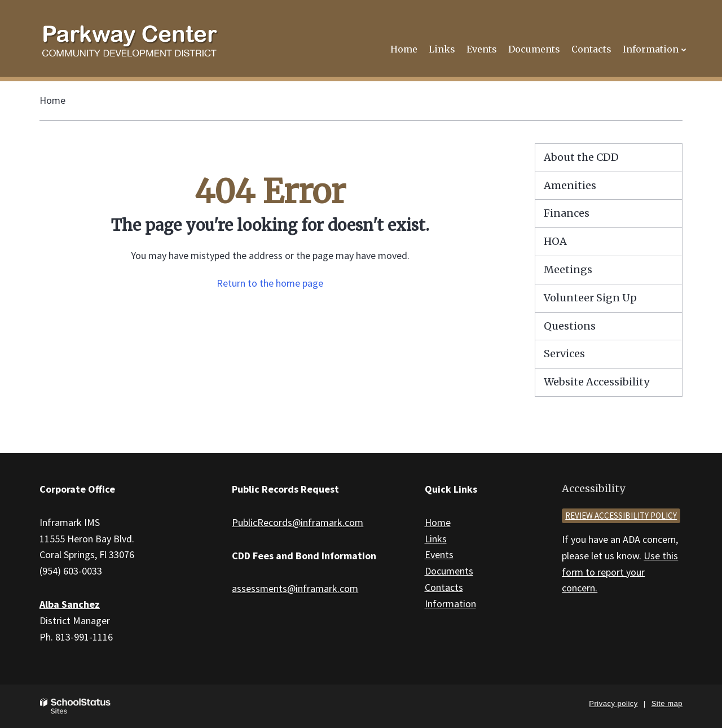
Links (436, 539)
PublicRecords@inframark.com (298, 522)
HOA (555, 241)
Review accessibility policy (621, 516)
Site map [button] (667, 703)
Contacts (444, 587)
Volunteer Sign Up (590, 298)
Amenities (570, 185)
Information (450, 604)
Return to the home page (270, 283)
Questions (570, 326)
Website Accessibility (596, 382)
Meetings (568, 269)
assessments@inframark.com (295, 588)
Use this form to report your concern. (620, 572)
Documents (449, 571)
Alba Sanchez (70, 604)
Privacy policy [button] (613, 703)
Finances (567, 213)
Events (439, 554)
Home (52, 100)
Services (564, 354)
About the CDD (581, 157)
